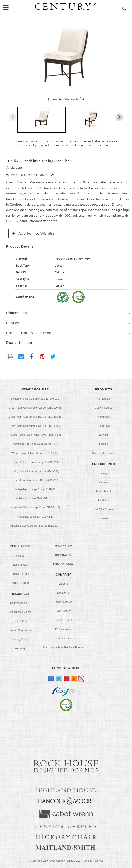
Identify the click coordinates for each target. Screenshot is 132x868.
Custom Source (104, 408)
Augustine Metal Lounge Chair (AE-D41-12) (35, 508)
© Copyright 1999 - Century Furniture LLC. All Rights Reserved (66, 861)
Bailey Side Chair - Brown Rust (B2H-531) (36, 471)
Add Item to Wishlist (33, 233)
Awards (20, 556)
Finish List (104, 500)
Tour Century (63, 611)
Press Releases (20, 583)
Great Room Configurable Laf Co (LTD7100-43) (36, 408)
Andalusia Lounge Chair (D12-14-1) (36, 499)
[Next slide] (119, 117)
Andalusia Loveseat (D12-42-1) (36, 517)
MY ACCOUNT (63, 547)
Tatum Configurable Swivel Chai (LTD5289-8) (36, 435)
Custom (104, 482)
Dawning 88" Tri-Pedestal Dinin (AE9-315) (36, 444)
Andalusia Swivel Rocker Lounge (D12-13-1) (35, 526)
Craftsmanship (63, 629)
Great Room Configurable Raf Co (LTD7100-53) (36, 417)
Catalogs (104, 473)
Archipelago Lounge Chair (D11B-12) (35, 489)
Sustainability (63, 638)
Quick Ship (103, 426)
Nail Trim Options (104, 510)
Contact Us (63, 593)
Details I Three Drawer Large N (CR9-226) (35, 462)
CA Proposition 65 (20, 603)
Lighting (103, 444)
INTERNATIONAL (63, 564)
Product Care (20, 621)
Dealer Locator (63, 602)
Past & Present (63, 620)
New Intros (104, 417)
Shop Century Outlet (104, 453)
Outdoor (104, 435)
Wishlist (104, 519)
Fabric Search (103, 491)
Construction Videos (20, 612)
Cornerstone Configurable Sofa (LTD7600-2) (36, 399)
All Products (104, 399)
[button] (42, 120)
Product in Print (20, 574)
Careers (63, 584)
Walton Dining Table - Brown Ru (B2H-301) (35, 453)
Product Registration (20, 630)
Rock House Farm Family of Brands (63, 647)
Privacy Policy (20, 639)
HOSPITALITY (63, 555)
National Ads (20, 565)
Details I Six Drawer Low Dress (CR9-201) (35, 480)
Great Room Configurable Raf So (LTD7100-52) (35, 426)
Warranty (20, 648)
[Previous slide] (13, 117)
